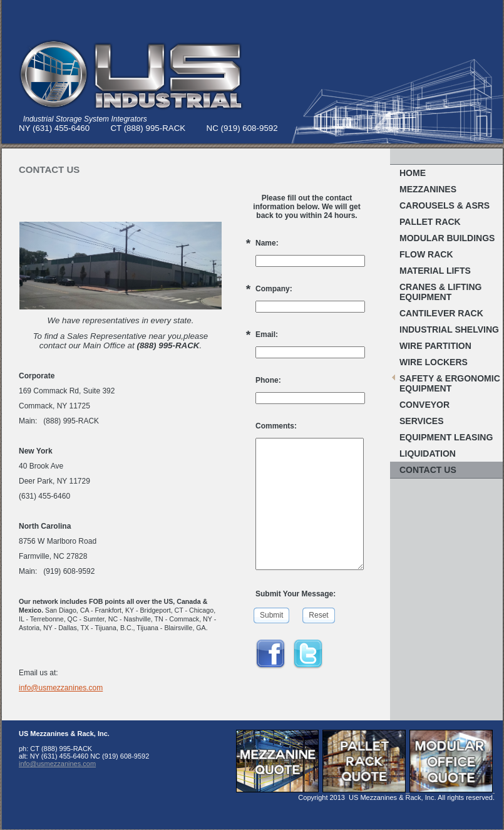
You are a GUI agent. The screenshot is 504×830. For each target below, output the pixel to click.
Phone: (268, 380)
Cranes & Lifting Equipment (440, 292)
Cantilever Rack (441, 313)
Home (413, 173)
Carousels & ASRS (445, 205)
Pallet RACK (430, 222)
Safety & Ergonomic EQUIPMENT (450, 383)
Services (422, 421)
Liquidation (428, 454)
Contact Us (428, 470)
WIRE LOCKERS (434, 362)
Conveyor (424, 405)
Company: (274, 289)
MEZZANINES (428, 189)
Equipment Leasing (446, 437)
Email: (267, 335)
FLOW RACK (426, 254)
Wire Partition (435, 346)
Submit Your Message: (296, 594)
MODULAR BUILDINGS (447, 238)
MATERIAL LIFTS (435, 271)
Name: (267, 243)
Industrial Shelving (449, 329)
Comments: (276, 426)
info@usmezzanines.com (61, 688)
